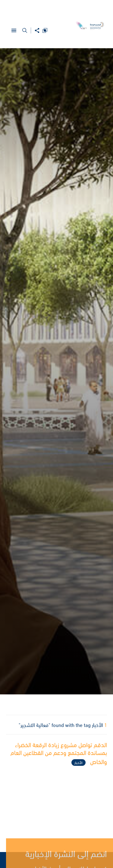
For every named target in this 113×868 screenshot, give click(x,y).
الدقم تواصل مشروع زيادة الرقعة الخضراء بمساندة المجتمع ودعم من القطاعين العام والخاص (59, 754)
